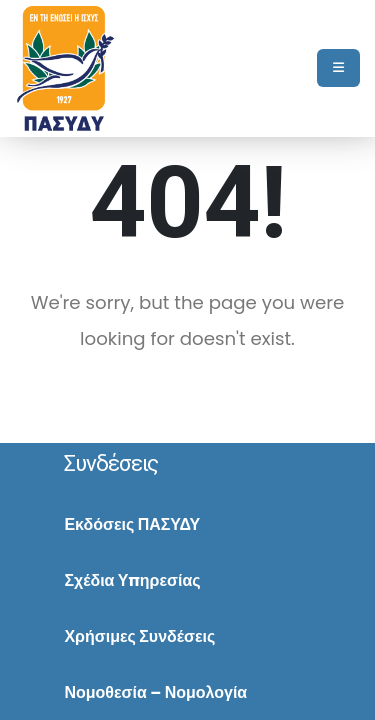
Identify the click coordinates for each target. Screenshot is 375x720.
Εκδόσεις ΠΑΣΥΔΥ (132, 524)
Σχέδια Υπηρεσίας (132, 580)
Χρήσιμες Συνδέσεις (139, 636)
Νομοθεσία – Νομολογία (155, 692)
